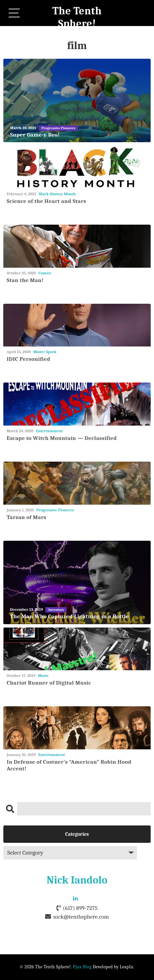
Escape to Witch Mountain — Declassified (62, 438)
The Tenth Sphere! (77, 17)
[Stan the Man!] (77, 246)
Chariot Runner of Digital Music (49, 683)
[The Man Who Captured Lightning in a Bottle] (77, 582)
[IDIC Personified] (77, 325)
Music (43, 676)
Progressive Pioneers (55, 510)
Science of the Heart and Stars (46, 201)
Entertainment (49, 431)
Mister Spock (45, 352)
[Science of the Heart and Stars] (77, 167)
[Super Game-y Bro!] (77, 100)
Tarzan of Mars (27, 517)
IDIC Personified (28, 359)
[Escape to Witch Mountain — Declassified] (77, 404)
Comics (45, 273)
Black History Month (57, 194)
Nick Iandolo (77, 880)
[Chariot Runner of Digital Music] (77, 649)
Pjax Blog (82, 967)
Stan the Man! (25, 280)
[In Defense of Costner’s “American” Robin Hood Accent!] (77, 728)
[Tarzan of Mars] (77, 483)
